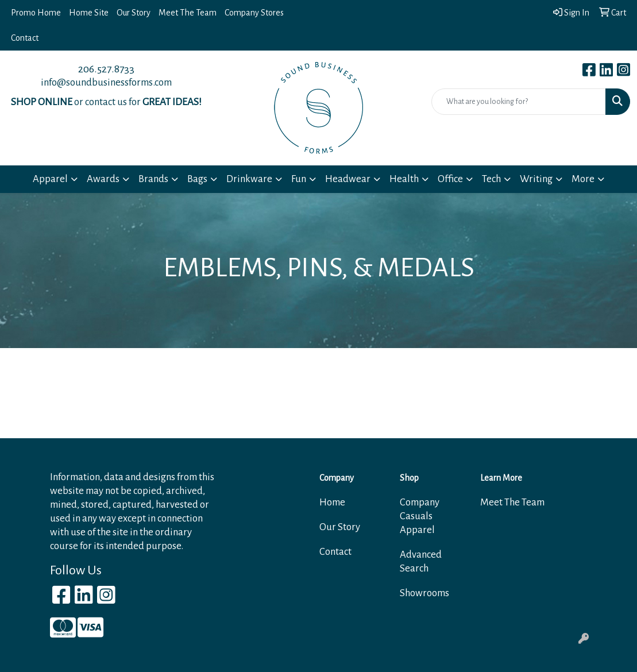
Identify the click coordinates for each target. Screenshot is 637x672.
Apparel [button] (50, 179)
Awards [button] (103, 179)
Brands (153, 179)
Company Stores (254, 13)
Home (332, 502)
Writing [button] (536, 179)
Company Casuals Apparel (420, 516)
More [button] (583, 179)
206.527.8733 (106, 69)
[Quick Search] (519, 102)
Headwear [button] (348, 179)
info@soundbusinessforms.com (106, 82)
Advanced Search (421, 561)
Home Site (89, 13)
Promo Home (36, 13)
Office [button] (450, 179)
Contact (25, 38)
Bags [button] (197, 179)
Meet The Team (188, 13)
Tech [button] (491, 179)
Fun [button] (299, 179)
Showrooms (424, 593)
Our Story (134, 13)
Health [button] (404, 179)
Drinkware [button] (249, 179)
